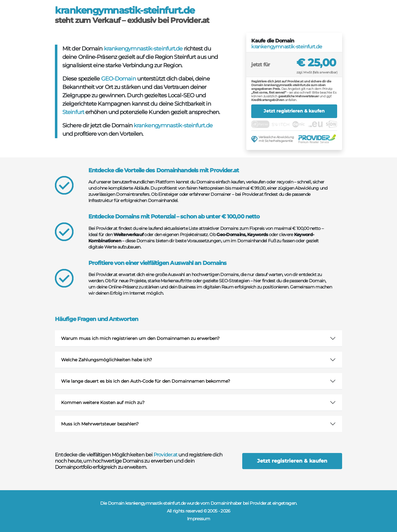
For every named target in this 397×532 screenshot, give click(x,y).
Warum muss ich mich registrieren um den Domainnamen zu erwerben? (140, 338)
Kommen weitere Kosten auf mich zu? (103, 402)
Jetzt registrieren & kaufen (294, 111)
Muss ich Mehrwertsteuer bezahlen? (100, 424)
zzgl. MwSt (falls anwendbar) (317, 72)
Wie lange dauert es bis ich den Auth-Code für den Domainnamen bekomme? (146, 381)
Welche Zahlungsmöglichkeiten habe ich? (107, 360)
